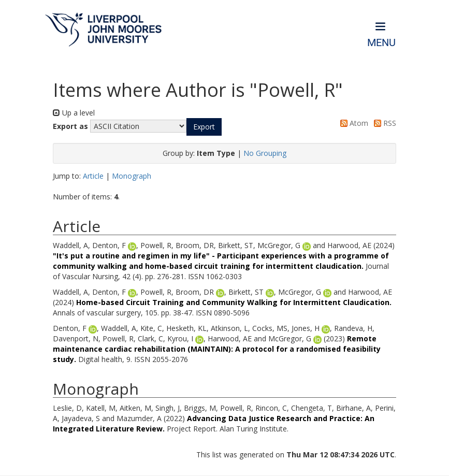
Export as (70, 126)
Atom (352, 123)
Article (93, 176)
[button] (204, 127)
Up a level (74, 113)
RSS (383, 123)
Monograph (132, 176)
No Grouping (265, 153)
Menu (381, 43)
